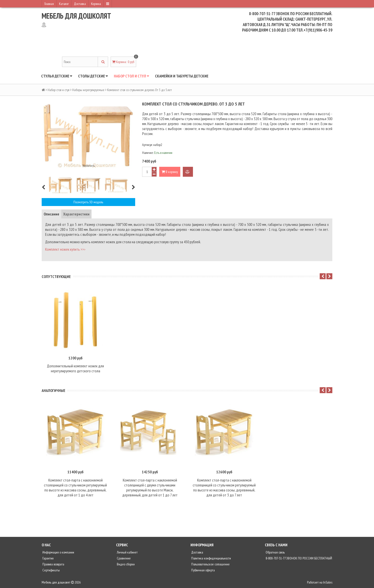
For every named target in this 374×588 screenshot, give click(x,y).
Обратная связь (275, 552)
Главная (49, 4)
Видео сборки (125, 564)
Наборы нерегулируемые (88, 90)
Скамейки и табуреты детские (182, 76)
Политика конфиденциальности (211, 558)
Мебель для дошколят (76, 16)
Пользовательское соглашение (210, 564)
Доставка (80, 4)
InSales (328, 582)
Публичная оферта (203, 570)
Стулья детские (57, 76)
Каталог (64, 4)
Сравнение (123, 558)
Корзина (96, 4)
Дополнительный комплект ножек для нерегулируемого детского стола (75, 368)
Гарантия (48, 558)
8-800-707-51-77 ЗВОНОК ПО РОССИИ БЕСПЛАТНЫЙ (298, 558)
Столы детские (93, 76)
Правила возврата (53, 564)
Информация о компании (58, 552)
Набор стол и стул (131, 76)
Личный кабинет (127, 552)
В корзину (170, 172)
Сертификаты (51, 570)
